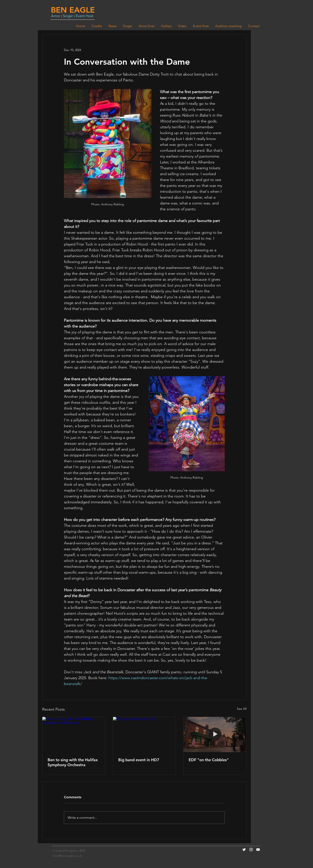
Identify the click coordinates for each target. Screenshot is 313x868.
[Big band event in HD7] (144, 735)
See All (242, 709)
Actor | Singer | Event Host (72, 16)
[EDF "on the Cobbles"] (215, 735)
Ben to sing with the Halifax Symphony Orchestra (73, 762)
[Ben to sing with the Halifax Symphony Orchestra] (74, 735)
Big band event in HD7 (139, 760)
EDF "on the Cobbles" (209, 760)
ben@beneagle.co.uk (67, 856)
